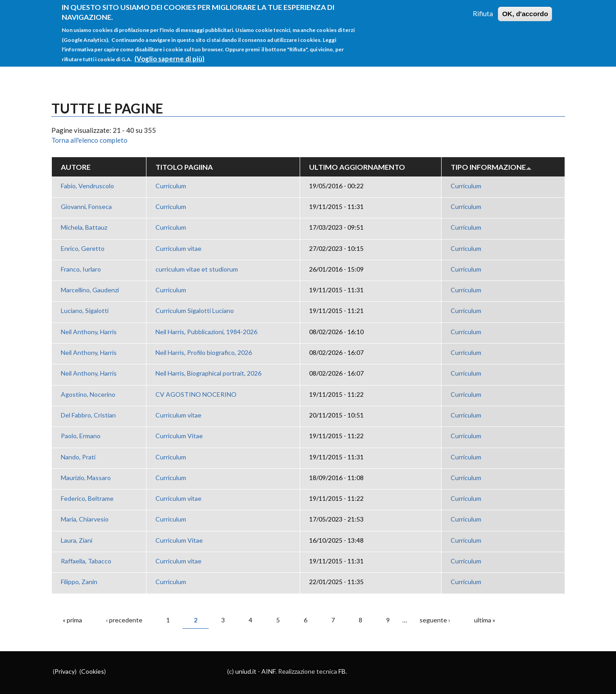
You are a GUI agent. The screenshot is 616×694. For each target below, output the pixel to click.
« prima (72, 620)
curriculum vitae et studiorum (197, 269)
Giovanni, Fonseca (86, 206)
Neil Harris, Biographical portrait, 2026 (208, 373)
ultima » (485, 620)
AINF (268, 671)
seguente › (435, 620)
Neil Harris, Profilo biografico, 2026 (204, 352)
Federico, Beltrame (87, 498)
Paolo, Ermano (81, 436)
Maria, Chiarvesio (85, 519)
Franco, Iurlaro (81, 269)
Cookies (93, 671)
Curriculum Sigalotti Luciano (195, 311)
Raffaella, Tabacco (86, 561)
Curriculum (171, 186)
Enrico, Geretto (83, 248)
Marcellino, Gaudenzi (90, 290)
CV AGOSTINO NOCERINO (196, 394)
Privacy (65, 671)
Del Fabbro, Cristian (88, 415)
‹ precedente (124, 620)
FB (342, 671)
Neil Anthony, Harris (89, 332)
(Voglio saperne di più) (169, 55)
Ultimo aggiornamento (357, 167)
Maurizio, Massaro (86, 478)
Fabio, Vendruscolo (87, 186)
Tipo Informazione (491, 167)
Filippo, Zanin (79, 582)
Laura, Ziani (77, 540)
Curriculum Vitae (179, 436)
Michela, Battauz (84, 227)
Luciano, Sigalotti (85, 311)
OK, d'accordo (525, 10)
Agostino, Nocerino (88, 394)
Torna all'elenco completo (89, 140)
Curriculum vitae (178, 248)
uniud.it (246, 671)
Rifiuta (483, 10)
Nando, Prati (78, 457)
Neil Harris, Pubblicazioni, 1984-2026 (206, 332)
